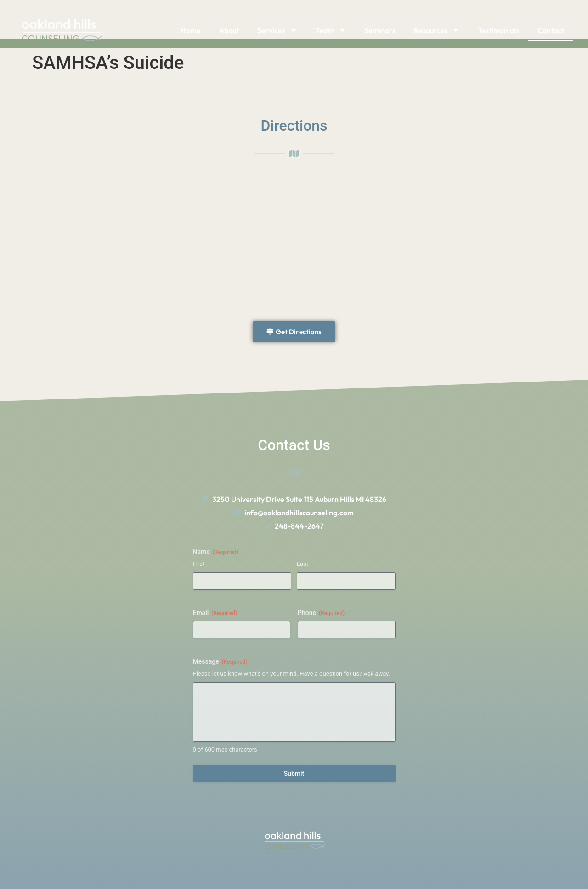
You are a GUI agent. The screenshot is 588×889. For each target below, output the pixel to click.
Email (215, 613)
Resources (437, 30)
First (199, 564)
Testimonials (498, 30)
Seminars (380, 30)
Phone (321, 613)
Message (220, 662)
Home (191, 30)
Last (302, 564)
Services (277, 30)
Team (331, 30)
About (229, 30)
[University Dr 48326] (294, 243)
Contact (551, 30)
